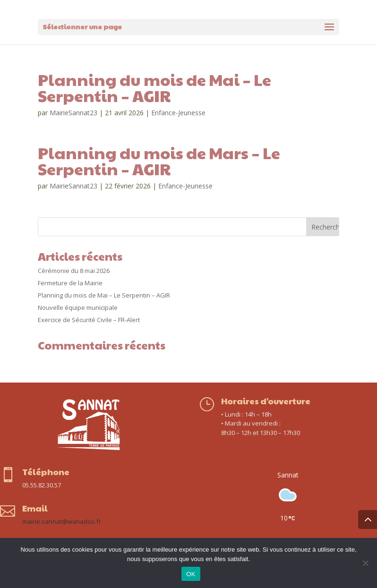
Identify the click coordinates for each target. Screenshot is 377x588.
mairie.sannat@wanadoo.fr (62, 521)
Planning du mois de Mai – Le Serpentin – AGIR (154, 87)
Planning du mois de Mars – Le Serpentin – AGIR (159, 161)
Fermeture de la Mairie (70, 283)
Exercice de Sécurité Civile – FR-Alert (89, 320)
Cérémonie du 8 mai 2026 (74, 271)
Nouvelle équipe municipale (78, 307)
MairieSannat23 (73, 113)
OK (191, 574)
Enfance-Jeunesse (178, 113)
